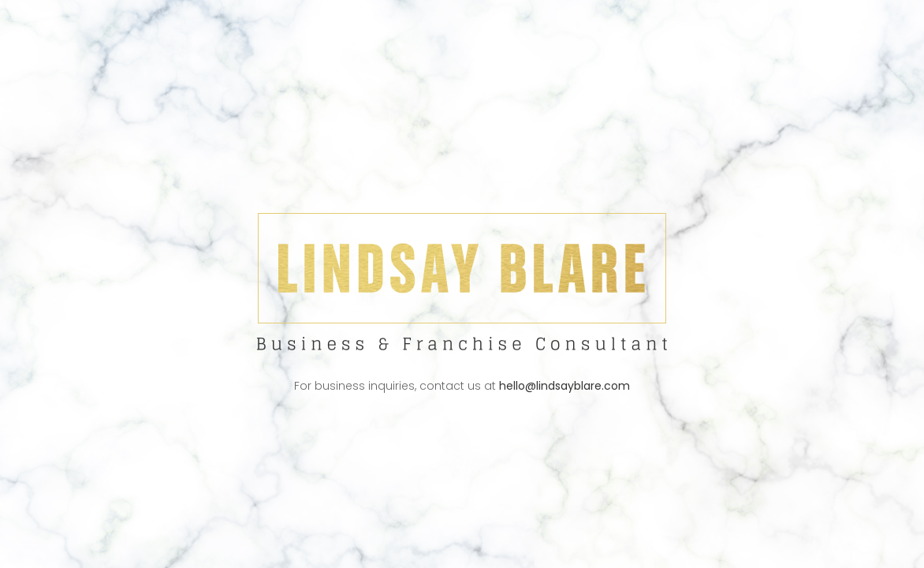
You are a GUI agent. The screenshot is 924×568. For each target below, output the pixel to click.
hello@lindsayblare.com (564, 386)
